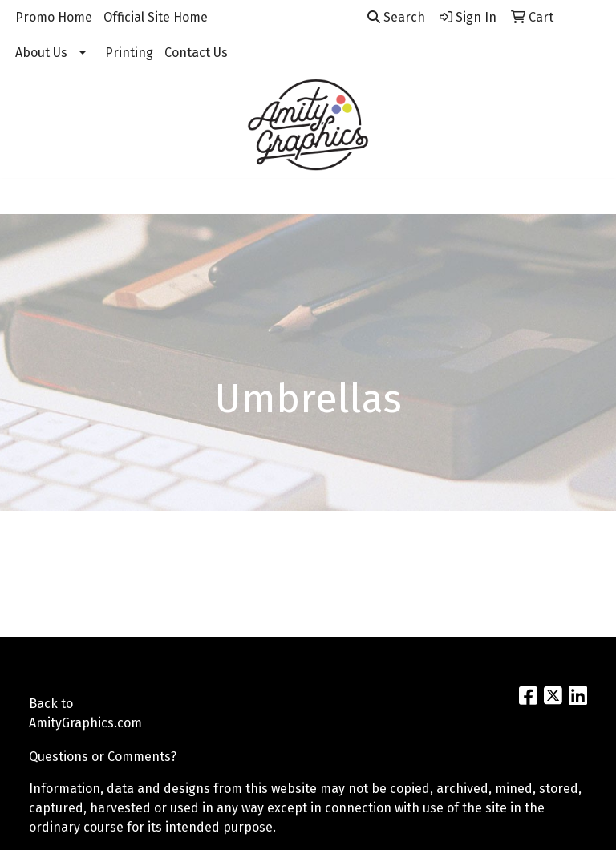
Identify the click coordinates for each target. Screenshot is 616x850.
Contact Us (196, 53)
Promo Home (54, 17)
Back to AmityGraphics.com (67, 713)
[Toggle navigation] (25, 196)
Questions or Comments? (103, 757)
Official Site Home (156, 17)
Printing (129, 53)
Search (396, 17)
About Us (41, 53)
